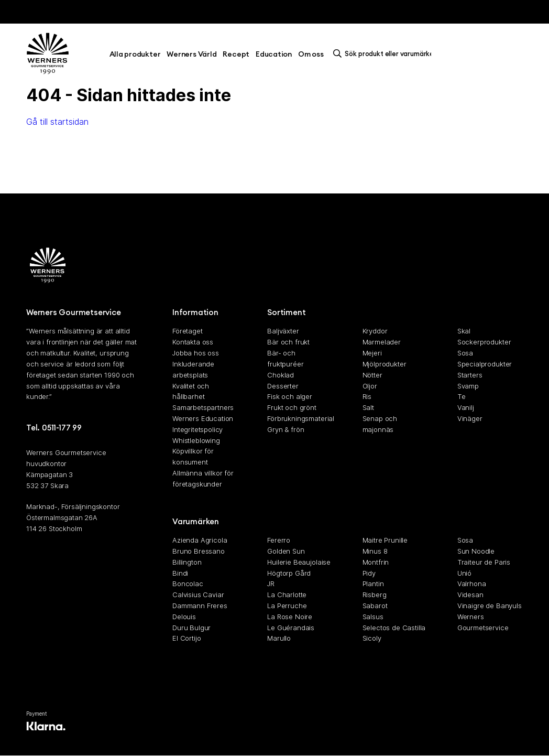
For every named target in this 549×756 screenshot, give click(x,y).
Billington (187, 562)
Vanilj (466, 407)
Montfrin (376, 562)
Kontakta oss (193, 342)
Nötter (372, 375)
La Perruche (287, 606)
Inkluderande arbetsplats (193, 369)
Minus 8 (375, 551)
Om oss (311, 54)
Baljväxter (283, 331)
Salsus (373, 617)
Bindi (180, 573)
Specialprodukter (485, 364)
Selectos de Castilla (394, 628)
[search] (385, 53)
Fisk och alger (290, 396)
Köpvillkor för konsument (193, 456)
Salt (368, 407)
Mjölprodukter (385, 364)
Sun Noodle (476, 551)
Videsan (470, 595)
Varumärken (196, 521)
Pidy (369, 573)
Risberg (375, 595)
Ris (367, 396)
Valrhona (472, 584)
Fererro (279, 540)
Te (462, 396)
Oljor (370, 386)
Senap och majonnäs (380, 424)
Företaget (188, 331)
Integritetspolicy (197, 429)
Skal (464, 331)
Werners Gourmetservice (483, 622)
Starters (470, 375)
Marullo (279, 638)
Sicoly (372, 638)
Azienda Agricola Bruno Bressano (200, 546)
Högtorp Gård (289, 573)
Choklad (281, 375)
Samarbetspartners (203, 407)
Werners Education (203, 418)
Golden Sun (286, 551)
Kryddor (375, 331)
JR (271, 584)
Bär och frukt (288, 342)
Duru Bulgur (191, 628)
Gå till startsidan (57, 122)
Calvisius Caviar (198, 595)
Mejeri (372, 353)
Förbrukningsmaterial (300, 418)
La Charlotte (287, 595)
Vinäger (470, 418)
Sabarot (375, 606)
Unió (464, 573)
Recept (236, 54)
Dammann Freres (200, 606)
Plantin (373, 584)
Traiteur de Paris (484, 562)
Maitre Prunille (385, 540)
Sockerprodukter (484, 342)
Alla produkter (135, 54)
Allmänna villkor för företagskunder (203, 478)
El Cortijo (186, 638)
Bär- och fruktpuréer (285, 358)
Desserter (283, 386)
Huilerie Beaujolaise (299, 562)
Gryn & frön (286, 429)
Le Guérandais (291, 628)
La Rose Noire (290, 617)
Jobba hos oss (196, 353)
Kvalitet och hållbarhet (191, 391)
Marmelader (382, 342)
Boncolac (188, 584)
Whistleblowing (196, 440)
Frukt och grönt (292, 407)
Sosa (465, 353)
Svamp (468, 386)
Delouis (184, 617)
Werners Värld (191, 54)
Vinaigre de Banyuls (490, 606)
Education (274, 54)
